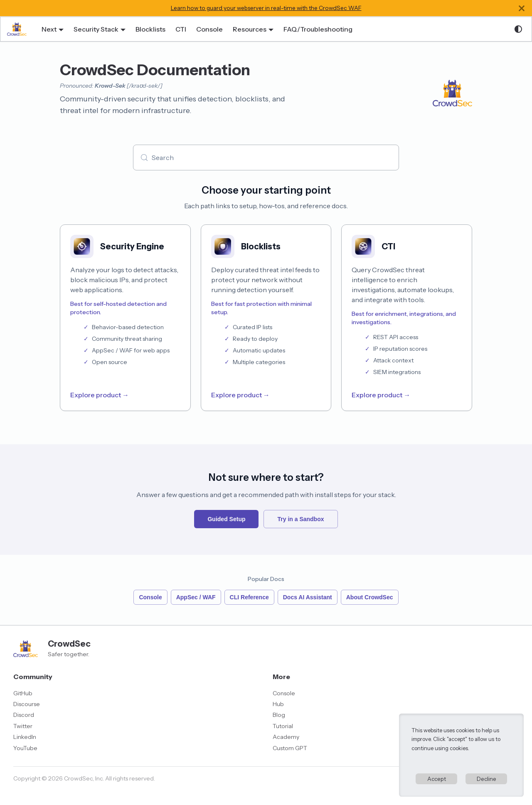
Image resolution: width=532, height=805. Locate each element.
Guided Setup (226, 519)
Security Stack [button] (96, 29)
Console (209, 29)
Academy (286, 737)
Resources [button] (250, 29)
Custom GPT (290, 748)
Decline (486, 779)
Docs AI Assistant (308, 597)
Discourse (27, 704)
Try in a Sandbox (300, 519)
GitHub (23, 693)
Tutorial (283, 726)
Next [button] (49, 29)
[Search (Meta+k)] (266, 158)
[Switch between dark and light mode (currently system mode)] (518, 29)
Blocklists (150, 29)
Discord (24, 715)
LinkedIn (25, 737)
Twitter (23, 726)
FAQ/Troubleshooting (318, 29)
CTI (181, 29)
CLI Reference (249, 597)
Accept (437, 779)
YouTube (25, 748)
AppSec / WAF (196, 597)
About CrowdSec (370, 597)
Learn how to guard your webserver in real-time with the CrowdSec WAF (266, 8)
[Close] (522, 8)
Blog (279, 715)
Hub (278, 704)
